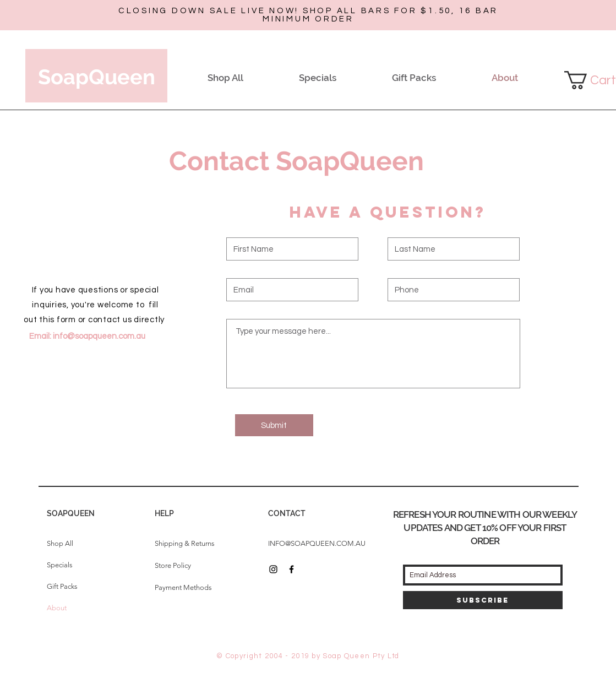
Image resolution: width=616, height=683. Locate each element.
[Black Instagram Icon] (273, 569)
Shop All (60, 543)
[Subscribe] (483, 600)
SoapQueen (97, 77)
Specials (60, 565)
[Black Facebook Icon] (291, 569)
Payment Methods (183, 587)
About (57, 608)
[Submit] (274, 425)
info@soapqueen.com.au (99, 336)
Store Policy (173, 565)
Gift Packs (62, 586)
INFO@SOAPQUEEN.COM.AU (317, 543)
